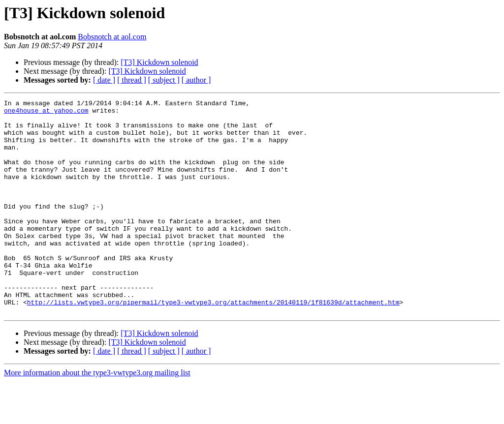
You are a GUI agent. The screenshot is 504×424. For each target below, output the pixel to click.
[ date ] (104, 80)
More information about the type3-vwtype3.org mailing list (97, 415)
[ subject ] (164, 80)
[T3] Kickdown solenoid (159, 62)
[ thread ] (132, 80)
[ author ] (196, 80)
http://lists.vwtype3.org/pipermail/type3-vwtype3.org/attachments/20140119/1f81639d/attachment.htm (213, 343)
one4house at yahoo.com (46, 113)
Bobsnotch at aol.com (112, 37)
